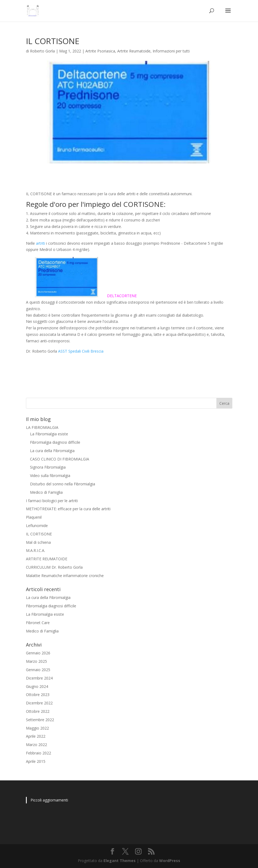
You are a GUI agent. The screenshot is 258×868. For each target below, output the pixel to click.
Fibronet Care (38, 623)
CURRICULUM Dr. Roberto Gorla (54, 567)
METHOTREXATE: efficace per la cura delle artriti (68, 509)
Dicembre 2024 (39, 678)
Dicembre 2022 (39, 703)
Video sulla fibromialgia (50, 476)
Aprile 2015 (36, 761)
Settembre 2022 (40, 720)
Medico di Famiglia (46, 492)
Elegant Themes (120, 861)
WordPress (170, 861)
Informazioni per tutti (171, 51)
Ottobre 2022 (38, 711)
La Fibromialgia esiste (49, 434)
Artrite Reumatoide (134, 51)
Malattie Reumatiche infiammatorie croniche (65, 576)
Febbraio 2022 (38, 753)
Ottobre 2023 (38, 695)
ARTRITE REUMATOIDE (47, 559)
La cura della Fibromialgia (52, 451)
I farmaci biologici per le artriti (52, 501)
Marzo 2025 (36, 661)
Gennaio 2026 (38, 653)
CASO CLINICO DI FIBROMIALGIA (60, 459)
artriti (41, 243)
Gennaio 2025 (38, 670)
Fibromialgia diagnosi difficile (55, 442)
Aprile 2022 (36, 736)
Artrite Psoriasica (100, 51)
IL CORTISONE (39, 534)
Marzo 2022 (36, 745)
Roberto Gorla (42, 51)
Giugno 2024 (37, 686)
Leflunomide (37, 526)
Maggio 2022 (37, 728)
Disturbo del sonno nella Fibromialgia (63, 484)
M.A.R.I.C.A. (36, 550)
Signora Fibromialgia (48, 467)
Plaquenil (34, 517)
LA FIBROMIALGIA (42, 427)
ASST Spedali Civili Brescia (81, 351)
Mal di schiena (38, 542)
